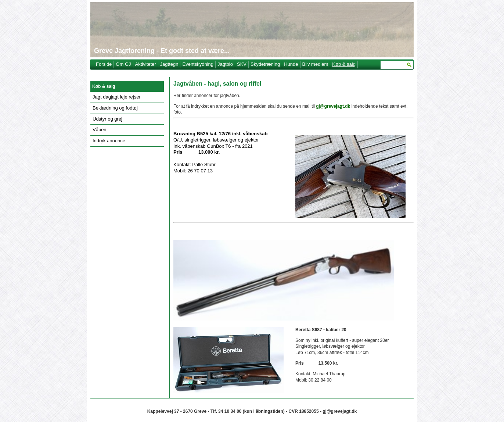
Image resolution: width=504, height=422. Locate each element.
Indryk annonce (109, 141)
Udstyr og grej (107, 119)
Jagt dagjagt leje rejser (117, 97)
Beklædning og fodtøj (115, 108)
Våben (100, 130)
